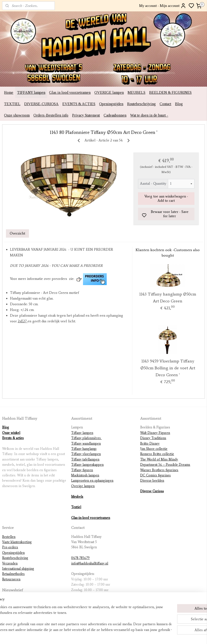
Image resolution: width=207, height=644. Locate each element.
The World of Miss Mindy (159, 459)
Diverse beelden (152, 481)
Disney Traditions (153, 438)
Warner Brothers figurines (159, 470)
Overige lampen (83, 486)
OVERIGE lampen (109, 92)
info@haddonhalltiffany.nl (90, 563)
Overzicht (17, 233)
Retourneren (11, 579)
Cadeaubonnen (115, 115)
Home (9, 92)
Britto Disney (150, 444)
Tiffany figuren (82, 470)
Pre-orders (10, 547)
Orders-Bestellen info (51, 115)
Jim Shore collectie (154, 449)
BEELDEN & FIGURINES (170, 92)
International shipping (18, 569)
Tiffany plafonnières (86, 438)
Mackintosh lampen (85, 475)
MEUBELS (136, 92)
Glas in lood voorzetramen (70, 92)
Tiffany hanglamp (84, 449)
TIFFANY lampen (31, 92)
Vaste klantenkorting (17, 542)
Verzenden (10, 563)
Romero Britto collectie (157, 454)
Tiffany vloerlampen (86, 454)
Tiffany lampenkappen (87, 465)
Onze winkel (11, 433)
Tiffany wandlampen (86, 444)
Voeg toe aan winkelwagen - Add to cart (166, 199)
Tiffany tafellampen (85, 459)
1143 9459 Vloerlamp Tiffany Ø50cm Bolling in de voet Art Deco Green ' (168, 368)
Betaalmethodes (13, 574)
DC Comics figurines (155, 475)
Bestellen (9, 537)
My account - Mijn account (163, 6)
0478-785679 (80, 558)
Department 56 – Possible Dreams (165, 465)
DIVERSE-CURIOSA (41, 104)
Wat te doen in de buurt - (149, 115)
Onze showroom (17, 115)
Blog (179, 104)
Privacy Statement (86, 115)
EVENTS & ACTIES (79, 104)
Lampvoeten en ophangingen (92, 481)
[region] (72, 618)
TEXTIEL (12, 104)
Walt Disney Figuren (155, 433)
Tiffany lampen (82, 433)
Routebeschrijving (141, 104)
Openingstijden (111, 104)
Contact (165, 104)
